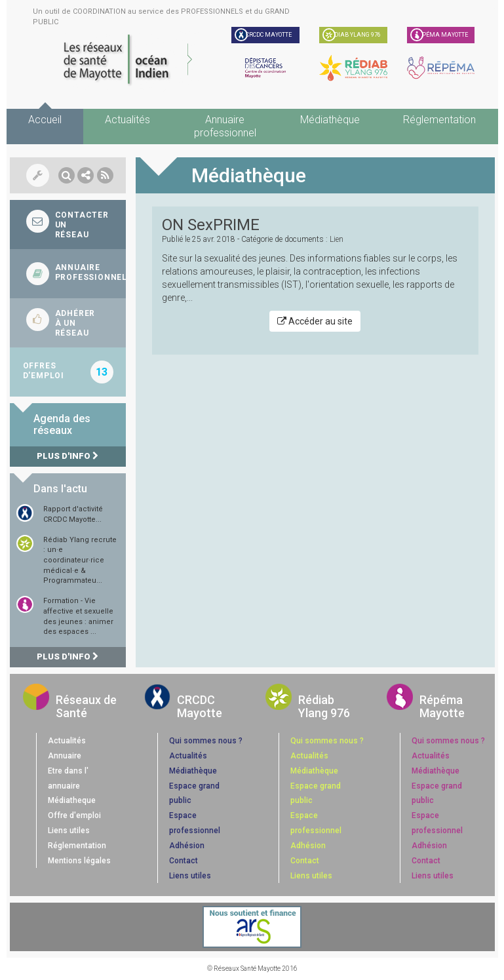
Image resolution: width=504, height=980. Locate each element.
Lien (337, 239)
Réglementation (439, 120)
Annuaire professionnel (225, 126)
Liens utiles (69, 831)
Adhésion (187, 846)
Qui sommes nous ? (206, 741)
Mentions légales (79, 861)
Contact (184, 861)
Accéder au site (315, 321)
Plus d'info (68, 456)
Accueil (45, 120)
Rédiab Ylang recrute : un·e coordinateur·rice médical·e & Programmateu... (80, 560)
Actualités (127, 120)
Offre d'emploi (74, 815)
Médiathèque (330, 120)
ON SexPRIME (211, 225)
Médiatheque (72, 800)
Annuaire (65, 756)
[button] (67, 175)
